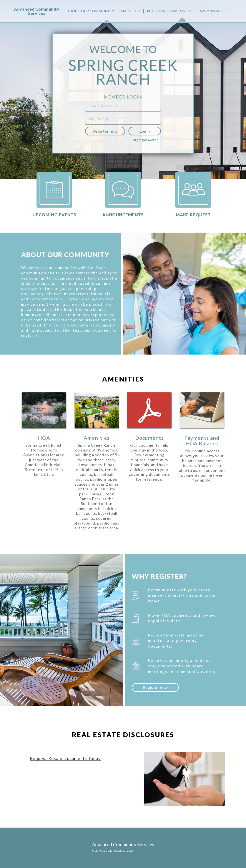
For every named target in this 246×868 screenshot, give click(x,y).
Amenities (130, 11)
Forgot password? (145, 140)
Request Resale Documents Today (65, 758)
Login (145, 131)
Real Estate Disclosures (170, 11)
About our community (91, 11)
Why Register (213, 11)
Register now (105, 131)
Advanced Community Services (37, 11)
